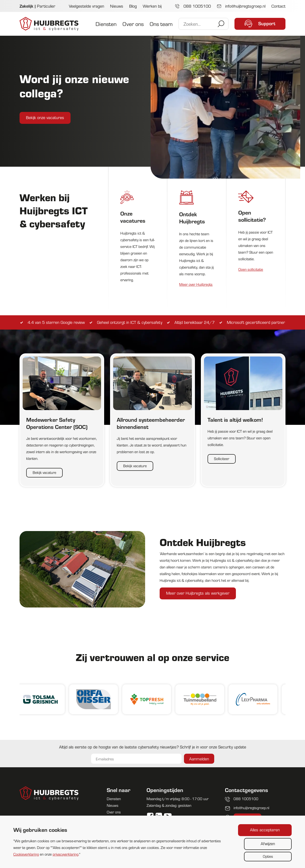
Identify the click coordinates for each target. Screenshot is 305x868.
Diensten (106, 24)
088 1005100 (193, 6)
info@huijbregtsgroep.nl (241, 6)
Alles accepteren (265, 830)
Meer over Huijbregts (196, 284)
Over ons (133, 24)
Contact (278, 6)
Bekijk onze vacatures (45, 117)
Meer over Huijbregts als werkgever (198, 593)
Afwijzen (268, 843)
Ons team (161, 24)
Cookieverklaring (26, 854)
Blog (133, 6)
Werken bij (152, 6)
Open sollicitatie (251, 269)
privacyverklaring (66, 854)
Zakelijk (26, 6)
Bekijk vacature (44, 472)
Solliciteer (222, 459)
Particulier (46, 6)
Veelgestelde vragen (86, 6)
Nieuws (117, 6)
